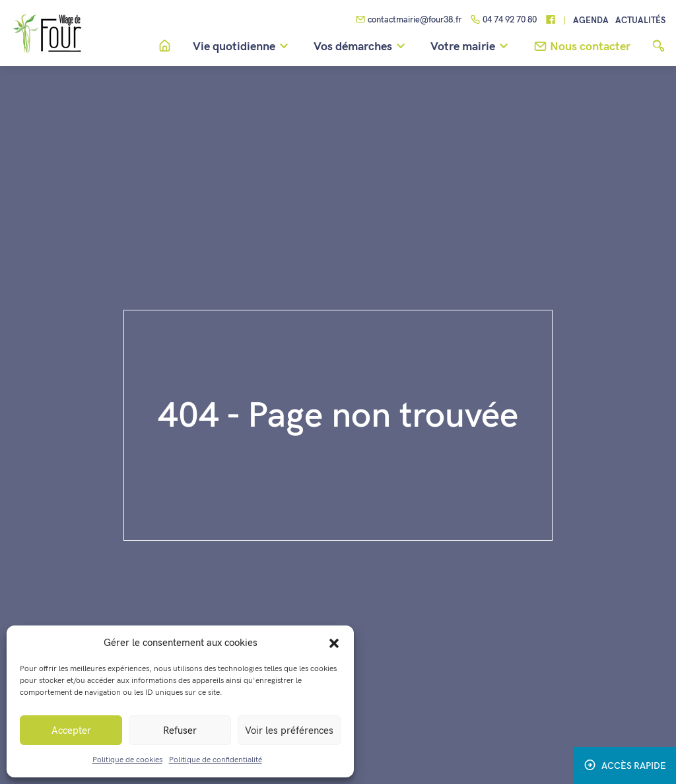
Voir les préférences (289, 731)
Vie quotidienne (243, 47)
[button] (334, 643)
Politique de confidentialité (216, 760)
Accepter (71, 731)
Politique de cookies (127, 760)
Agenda (591, 21)
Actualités (640, 21)
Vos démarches (361, 47)
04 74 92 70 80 (503, 20)
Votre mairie (471, 47)
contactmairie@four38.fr (408, 20)
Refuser (180, 731)
